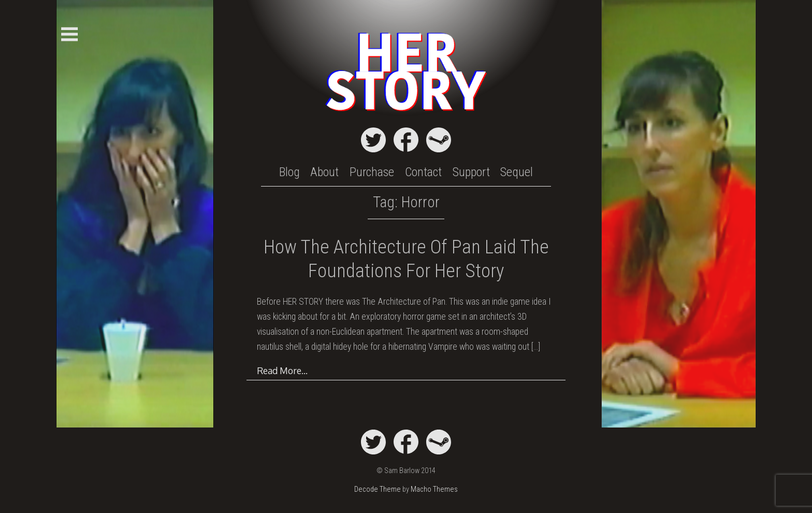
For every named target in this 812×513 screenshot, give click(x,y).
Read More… (282, 370)
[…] (536, 347)
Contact (423, 172)
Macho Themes (434, 489)
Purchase (372, 172)
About (324, 172)
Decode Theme (378, 489)
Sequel (517, 172)
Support (471, 172)
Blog (289, 172)
